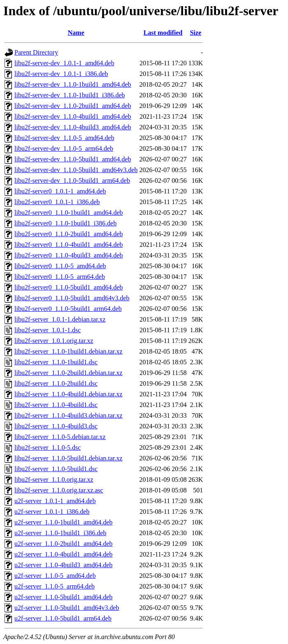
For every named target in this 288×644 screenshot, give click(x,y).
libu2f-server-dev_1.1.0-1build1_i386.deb (70, 95)
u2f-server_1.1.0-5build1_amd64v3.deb (67, 608)
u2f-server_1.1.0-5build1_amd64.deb (64, 597)
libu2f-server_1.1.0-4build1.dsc (56, 405)
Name (76, 33)
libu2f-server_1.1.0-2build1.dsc (56, 383)
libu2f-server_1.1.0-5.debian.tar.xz (60, 437)
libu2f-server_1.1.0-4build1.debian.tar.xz (69, 394)
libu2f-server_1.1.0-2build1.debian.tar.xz (69, 373)
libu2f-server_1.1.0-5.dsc (48, 447)
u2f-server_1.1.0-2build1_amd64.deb (64, 544)
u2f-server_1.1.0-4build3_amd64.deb (64, 565)
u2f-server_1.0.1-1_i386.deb (52, 512)
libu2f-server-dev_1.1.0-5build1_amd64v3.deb (76, 170)
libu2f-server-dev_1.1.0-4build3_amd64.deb (73, 127)
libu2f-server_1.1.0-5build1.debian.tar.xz (69, 458)
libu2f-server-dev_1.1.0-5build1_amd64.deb (73, 159)
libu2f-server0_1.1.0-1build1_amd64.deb (69, 213)
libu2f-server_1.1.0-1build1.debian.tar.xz (69, 351)
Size (196, 33)
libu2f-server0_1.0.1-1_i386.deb (57, 202)
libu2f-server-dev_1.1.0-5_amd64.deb (64, 138)
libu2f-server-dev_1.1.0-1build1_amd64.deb (73, 84)
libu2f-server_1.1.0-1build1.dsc (56, 362)
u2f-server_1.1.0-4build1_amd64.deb (64, 554)
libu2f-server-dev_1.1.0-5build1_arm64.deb (72, 181)
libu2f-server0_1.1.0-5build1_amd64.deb (69, 287)
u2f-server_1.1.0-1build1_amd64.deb (64, 522)
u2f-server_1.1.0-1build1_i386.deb (60, 533)
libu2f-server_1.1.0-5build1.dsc (56, 469)
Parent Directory (36, 52)
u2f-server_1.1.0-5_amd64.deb (55, 576)
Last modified (163, 33)
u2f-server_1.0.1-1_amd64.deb (55, 501)
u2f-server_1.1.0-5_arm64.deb (55, 586)
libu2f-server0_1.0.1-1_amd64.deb (60, 191)
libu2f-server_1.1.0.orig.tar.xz (54, 480)
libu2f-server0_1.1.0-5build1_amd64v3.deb (72, 298)
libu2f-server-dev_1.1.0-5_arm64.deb (64, 148)
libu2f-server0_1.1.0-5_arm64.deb (60, 277)
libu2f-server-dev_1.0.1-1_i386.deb (61, 74)
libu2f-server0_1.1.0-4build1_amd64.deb (69, 245)
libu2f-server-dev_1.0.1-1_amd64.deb (64, 63)
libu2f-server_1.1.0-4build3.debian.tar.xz (69, 415)
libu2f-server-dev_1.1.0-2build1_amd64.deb (73, 106)
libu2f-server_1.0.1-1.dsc (48, 330)
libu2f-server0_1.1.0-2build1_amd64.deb (69, 234)
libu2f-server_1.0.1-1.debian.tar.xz (60, 319)
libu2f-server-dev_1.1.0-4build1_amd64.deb (73, 116)
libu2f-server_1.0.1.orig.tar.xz (54, 341)
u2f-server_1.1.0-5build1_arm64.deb (63, 618)
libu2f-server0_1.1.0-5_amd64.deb (60, 266)
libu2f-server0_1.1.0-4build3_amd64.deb (69, 255)
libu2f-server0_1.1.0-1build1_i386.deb (65, 223)
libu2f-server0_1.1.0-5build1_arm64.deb (68, 309)
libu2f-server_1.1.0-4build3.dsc (56, 426)
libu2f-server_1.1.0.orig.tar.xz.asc (59, 490)
